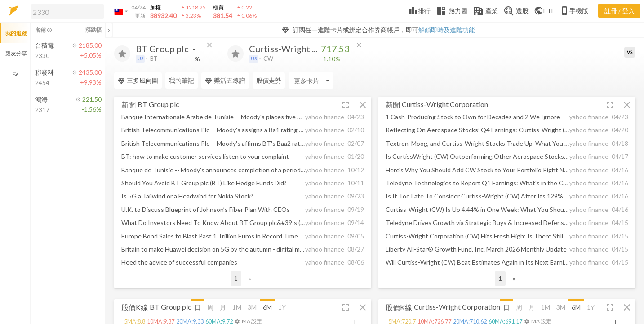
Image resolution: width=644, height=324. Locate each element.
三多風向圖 (138, 81)
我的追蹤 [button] (16, 33)
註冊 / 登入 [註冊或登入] (620, 11)
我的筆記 (182, 80)
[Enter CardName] (311, 81)
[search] (67, 12)
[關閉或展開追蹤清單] (109, 30)
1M (237, 307)
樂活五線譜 (225, 81)
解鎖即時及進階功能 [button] (447, 30)
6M (267, 307)
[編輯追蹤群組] (15, 74)
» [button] (250, 278)
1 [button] (236, 278)
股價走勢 (269, 80)
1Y (282, 307)
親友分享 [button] (16, 53)
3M (252, 307)
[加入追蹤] (122, 54)
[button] (66, 11)
